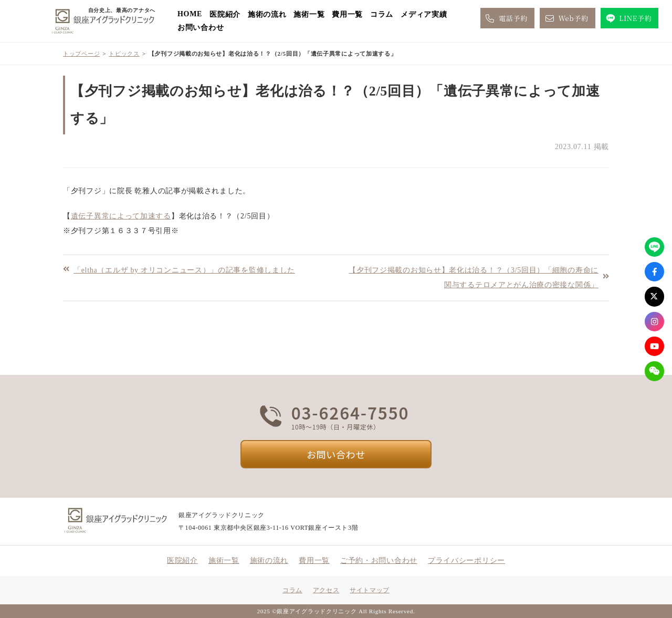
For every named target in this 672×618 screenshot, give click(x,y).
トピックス (124, 54)
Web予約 (566, 18)
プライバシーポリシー (466, 561)
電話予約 (506, 18)
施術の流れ (267, 14)
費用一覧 (347, 14)
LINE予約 (628, 18)
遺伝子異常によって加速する (121, 216)
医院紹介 (225, 14)
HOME (190, 14)
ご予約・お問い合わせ (379, 561)
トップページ (81, 54)
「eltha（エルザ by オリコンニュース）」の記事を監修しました (184, 270)
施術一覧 (309, 14)
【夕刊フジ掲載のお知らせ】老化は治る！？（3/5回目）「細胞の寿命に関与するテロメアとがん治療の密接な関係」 (474, 277)
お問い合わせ (201, 28)
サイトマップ (370, 590)
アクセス (326, 590)
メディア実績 (424, 14)
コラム (382, 14)
